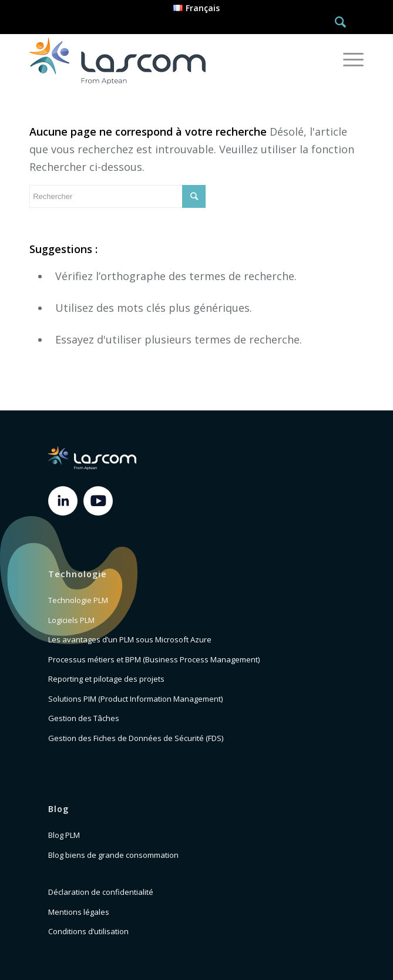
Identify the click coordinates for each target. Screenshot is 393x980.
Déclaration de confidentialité (101, 892)
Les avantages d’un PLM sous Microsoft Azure (130, 639)
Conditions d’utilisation (88, 931)
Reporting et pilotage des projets (106, 679)
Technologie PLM (78, 600)
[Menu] (347, 59)
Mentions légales (79, 912)
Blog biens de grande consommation (113, 855)
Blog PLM (64, 835)
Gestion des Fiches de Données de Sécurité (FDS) (136, 738)
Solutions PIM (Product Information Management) (135, 699)
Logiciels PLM (71, 620)
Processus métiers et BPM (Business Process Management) (154, 659)
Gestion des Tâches (84, 718)
